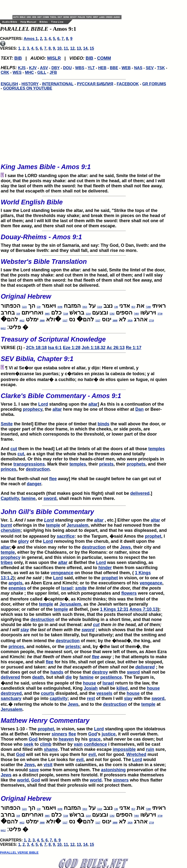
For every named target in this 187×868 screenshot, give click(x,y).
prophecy (33, 409)
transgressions (29, 464)
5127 (98, 320)
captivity (59, 698)
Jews (125, 547)
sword (50, 498)
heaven (66, 739)
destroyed (11, 693)
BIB (18, 58)
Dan (140, 409)
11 (66, 48)
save (34, 770)
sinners (59, 734)
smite (81, 588)
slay (25, 630)
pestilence (111, 677)
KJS (22, 68)
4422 (22, 320)
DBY (56, 68)
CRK (5, 72)
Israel (67, 588)
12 (72, 48)
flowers (129, 593)
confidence (95, 744)
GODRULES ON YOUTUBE (28, 88)
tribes (7, 563)
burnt (6, 525)
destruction (38, 469)
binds (103, 424)
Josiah (91, 688)
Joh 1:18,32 (93, 348)
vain (78, 744)
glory (23, 541)
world (23, 780)
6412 (3, 328)
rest (91, 698)
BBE (114, 68)
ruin (150, 749)
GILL (42, 72)
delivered (140, 493)
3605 (47, 314)
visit (48, 765)
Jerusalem (78, 525)
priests (106, 464)
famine (28, 498)
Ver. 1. (22, 520)
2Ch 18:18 (36, 348)
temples (157, 449)
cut (14, 449)
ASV (44, 68)
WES (17, 72)
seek (28, 744)
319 (18, 314)
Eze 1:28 (72, 348)
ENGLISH (9, 84)
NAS (138, 68)
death (38, 677)
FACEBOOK (128, 84)
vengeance (62, 573)
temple (53, 525)
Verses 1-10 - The (84, 723)
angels (15, 583)
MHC (29, 72)
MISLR (54, 58)
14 (85, 48)
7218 (65, 314)
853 (133, 307)
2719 (151, 320)
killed (122, 688)
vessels (104, 693)
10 (59, 48)
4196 (60, 307)
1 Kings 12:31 (114, 609)
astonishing (113, 770)
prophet (153, 536)
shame (51, 749)
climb (46, 744)
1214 (88, 314)
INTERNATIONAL (58, 84)
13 (79, 48)
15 (92, 48)
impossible (124, 749)
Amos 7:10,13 (144, 609)
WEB (126, 68)
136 (116, 307)
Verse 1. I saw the (84, 398)
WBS (80, 68)
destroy (100, 672)
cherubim (11, 530)
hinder (105, 568)
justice (108, 734)
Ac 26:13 (116, 348)
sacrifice (66, 536)
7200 (148, 307)
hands (57, 672)
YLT (91, 68)
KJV (33, 68)
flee (53, 479)
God (93, 734)
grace (95, 739)
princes (9, 469)
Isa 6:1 (55, 348)
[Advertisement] (69, 7)
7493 (136, 314)
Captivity (10, 498)
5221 (24, 307)
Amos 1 (31, 39)
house (89, 683)
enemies (17, 588)
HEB (102, 68)
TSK (161, 68)
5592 (112, 314)
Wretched (136, 754)
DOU (67, 68)
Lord (43, 404)
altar (93, 404)
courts (48, 693)
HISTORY (30, 84)
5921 (85, 307)
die (69, 677)
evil (92, 754)
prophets (136, 464)
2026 (130, 320)
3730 (160, 314)
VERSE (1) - (84, 342)
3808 (115, 320)
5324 (100, 307)
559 (39, 307)
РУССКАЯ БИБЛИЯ (95, 84)
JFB (53, 72)
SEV (150, 68)
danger (34, 484)
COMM (104, 58)
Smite (7, 424)
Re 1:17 (134, 348)
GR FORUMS (154, 84)
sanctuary (11, 698)
